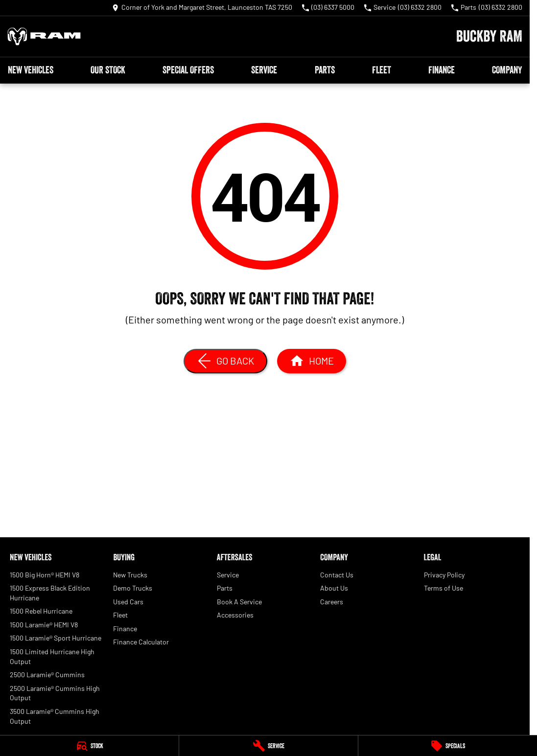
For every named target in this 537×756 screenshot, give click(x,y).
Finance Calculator (141, 642)
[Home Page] (44, 36)
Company (507, 70)
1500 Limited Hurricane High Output (52, 656)
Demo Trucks (133, 588)
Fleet (382, 70)
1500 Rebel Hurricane (41, 611)
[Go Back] (225, 361)
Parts (325, 70)
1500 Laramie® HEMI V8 (44, 625)
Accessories (235, 615)
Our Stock (108, 70)
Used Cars (128, 602)
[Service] (268, 746)
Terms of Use (444, 588)
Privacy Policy (444, 575)
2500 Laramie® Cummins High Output (55, 693)
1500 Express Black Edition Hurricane (50, 593)
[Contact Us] (202, 8)
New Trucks (130, 575)
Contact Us (337, 575)
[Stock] (89, 746)
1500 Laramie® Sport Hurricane (56, 638)
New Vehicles (31, 70)
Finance (442, 70)
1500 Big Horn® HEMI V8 (45, 575)
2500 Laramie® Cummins (47, 675)
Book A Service (239, 602)
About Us (334, 588)
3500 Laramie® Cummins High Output (55, 716)
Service (264, 70)
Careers (332, 602)
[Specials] (448, 746)
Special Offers (188, 70)
